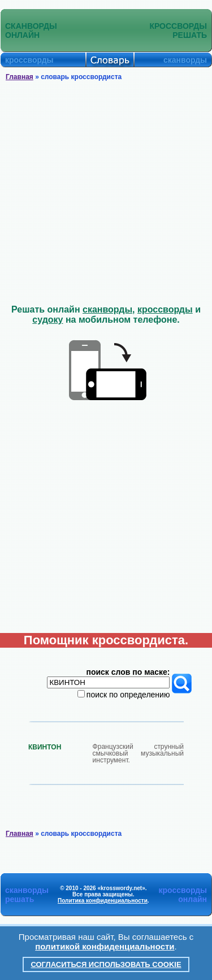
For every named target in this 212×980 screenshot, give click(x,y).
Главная (20, 77)
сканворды (107, 309)
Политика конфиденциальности (103, 901)
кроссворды (165, 309)
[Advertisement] (106, 193)
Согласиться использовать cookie (106, 964)
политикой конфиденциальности (105, 946)
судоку (47, 320)
